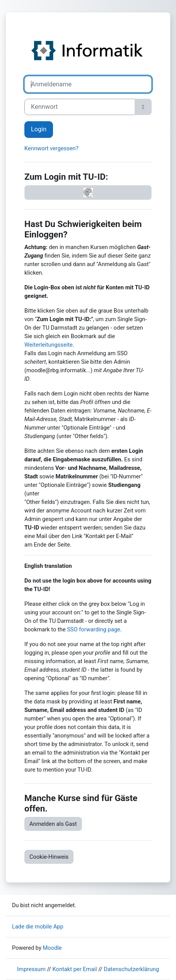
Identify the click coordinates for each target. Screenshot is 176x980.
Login (39, 129)
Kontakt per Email (75, 969)
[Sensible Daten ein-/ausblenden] (143, 107)
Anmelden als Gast (53, 824)
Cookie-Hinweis (49, 857)
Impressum (31, 969)
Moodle (52, 948)
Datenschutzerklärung (131, 969)
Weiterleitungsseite (49, 345)
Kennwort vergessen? (51, 148)
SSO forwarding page (93, 629)
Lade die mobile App (38, 927)
